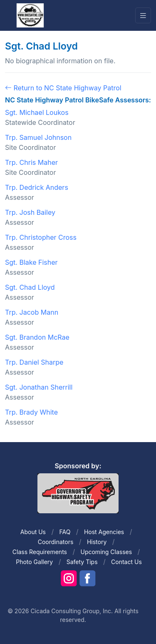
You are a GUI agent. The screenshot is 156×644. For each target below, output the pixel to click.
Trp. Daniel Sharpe (34, 362)
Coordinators (56, 542)
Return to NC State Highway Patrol (63, 88)
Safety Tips (82, 562)
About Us (33, 532)
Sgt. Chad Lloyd (30, 287)
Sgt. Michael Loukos (37, 112)
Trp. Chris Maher (31, 162)
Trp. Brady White (31, 412)
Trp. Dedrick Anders (37, 187)
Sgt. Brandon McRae (37, 337)
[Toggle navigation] (143, 16)
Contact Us (126, 562)
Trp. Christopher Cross (41, 237)
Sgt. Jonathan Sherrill (39, 387)
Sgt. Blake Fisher (31, 262)
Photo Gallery (34, 562)
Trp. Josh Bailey (30, 212)
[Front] (30, 15)
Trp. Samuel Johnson (38, 137)
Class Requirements (40, 552)
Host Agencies (104, 532)
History (97, 542)
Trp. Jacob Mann (32, 312)
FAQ (65, 532)
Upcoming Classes (106, 552)
